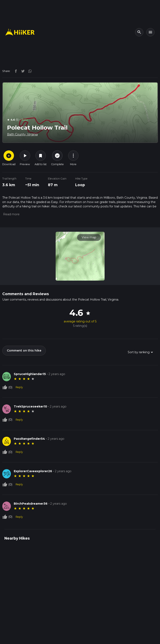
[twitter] (22, 71)
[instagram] (29, 71)
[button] (11, 214)
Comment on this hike (24, 350)
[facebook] (15, 71)
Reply (19, 387)
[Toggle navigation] (150, 32)
